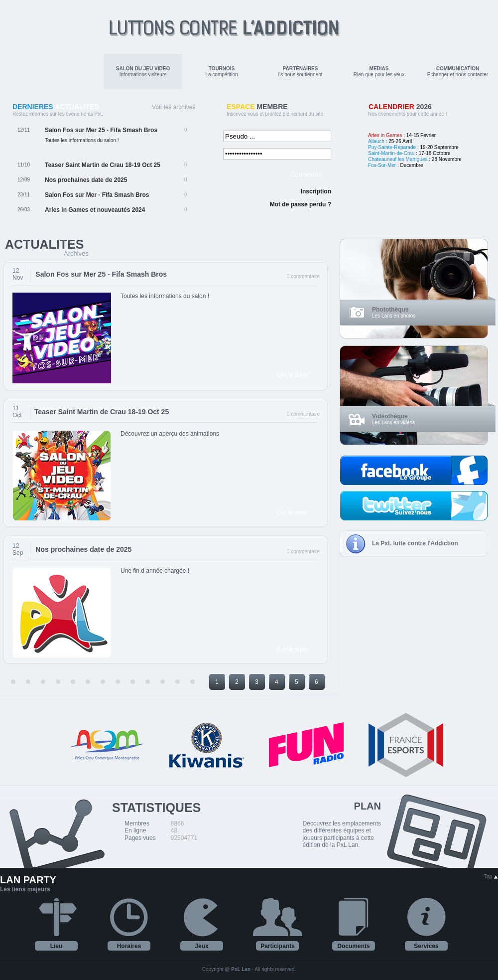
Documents (353, 946)
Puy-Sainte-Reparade (392, 147)
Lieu (57, 946)
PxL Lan (241, 969)
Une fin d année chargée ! (155, 571)
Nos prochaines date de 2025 (86, 180)
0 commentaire (303, 276)
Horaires (129, 946)
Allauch (376, 141)
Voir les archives (174, 107)
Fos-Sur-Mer (382, 165)
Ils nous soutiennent (301, 72)
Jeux (201, 946)
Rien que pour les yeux (379, 72)
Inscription (316, 191)
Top (491, 877)
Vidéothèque (390, 416)
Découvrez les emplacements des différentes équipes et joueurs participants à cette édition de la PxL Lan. (342, 834)
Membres (137, 823)
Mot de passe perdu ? (301, 204)
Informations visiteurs (143, 72)
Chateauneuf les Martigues (398, 159)
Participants (278, 946)
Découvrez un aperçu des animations (170, 434)
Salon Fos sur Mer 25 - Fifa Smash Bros (101, 130)
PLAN (368, 806)
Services (426, 946)
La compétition (221, 72)
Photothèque (390, 310)
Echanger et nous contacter (458, 72)
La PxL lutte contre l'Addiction (415, 543)
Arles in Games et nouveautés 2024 (95, 210)
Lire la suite (292, 375)
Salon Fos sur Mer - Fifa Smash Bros (97, 195)
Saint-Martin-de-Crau (391, 153)
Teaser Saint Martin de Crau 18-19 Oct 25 (103, 165)
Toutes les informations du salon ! (165, 296)
